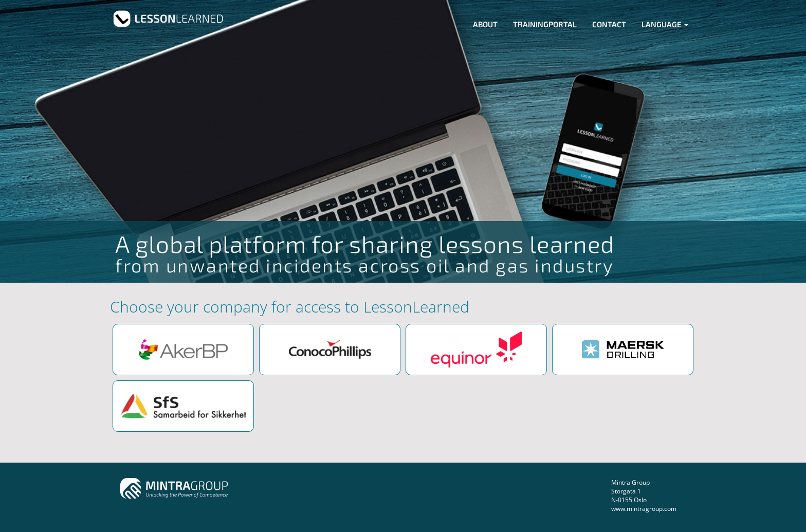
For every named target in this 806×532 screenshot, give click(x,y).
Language (665, 24)
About (485, 24)
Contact (609, 24)
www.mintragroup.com (644, 509)
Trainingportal (545, 24)
